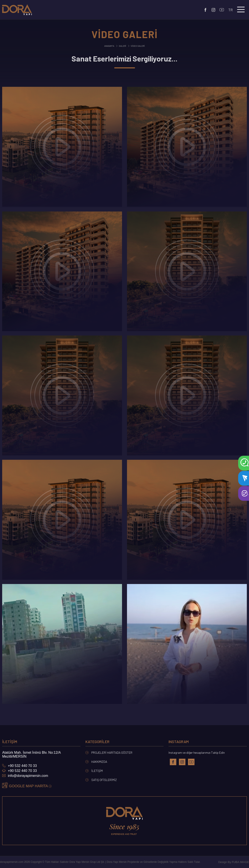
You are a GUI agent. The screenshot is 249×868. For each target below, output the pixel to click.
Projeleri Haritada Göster (109, 753)
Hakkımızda (96, 762)
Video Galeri (136, 46)
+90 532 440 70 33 (19, 766)
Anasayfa (109, 46)
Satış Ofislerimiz (101, 780)
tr (231, 10)
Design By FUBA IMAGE (234, 862)
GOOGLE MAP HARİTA (27, 785)
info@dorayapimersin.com (25, 776)
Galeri (121, 46)
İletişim (94, 771)
